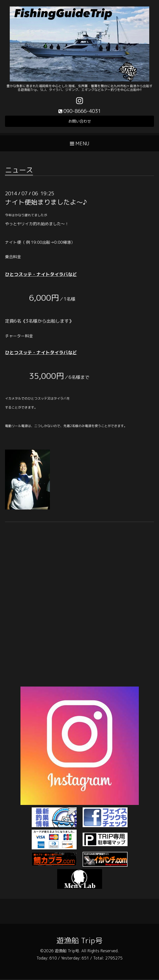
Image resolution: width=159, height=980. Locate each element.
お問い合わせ (80, 122)
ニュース (19, 171)
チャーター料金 (19, 337)
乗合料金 (13, 257)
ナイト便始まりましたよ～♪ (46, 203)
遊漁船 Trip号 (79, 941)
